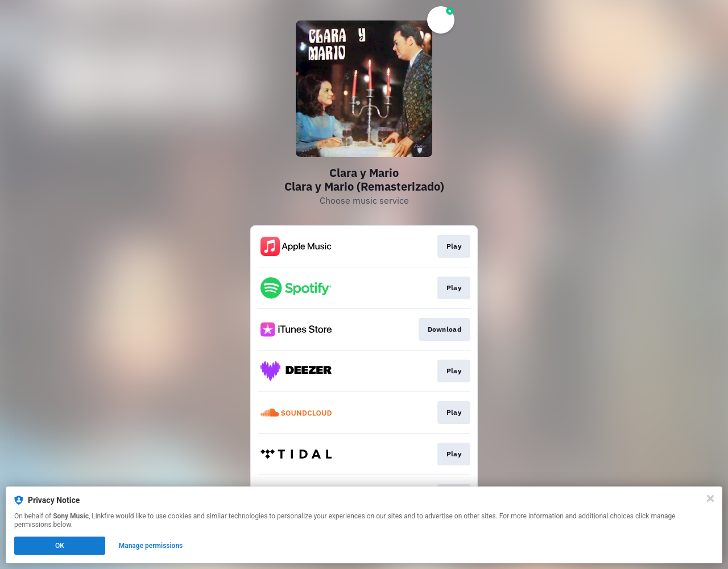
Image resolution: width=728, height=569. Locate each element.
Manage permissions (151, 546)
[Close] (710, 498)
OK (60, 546)
